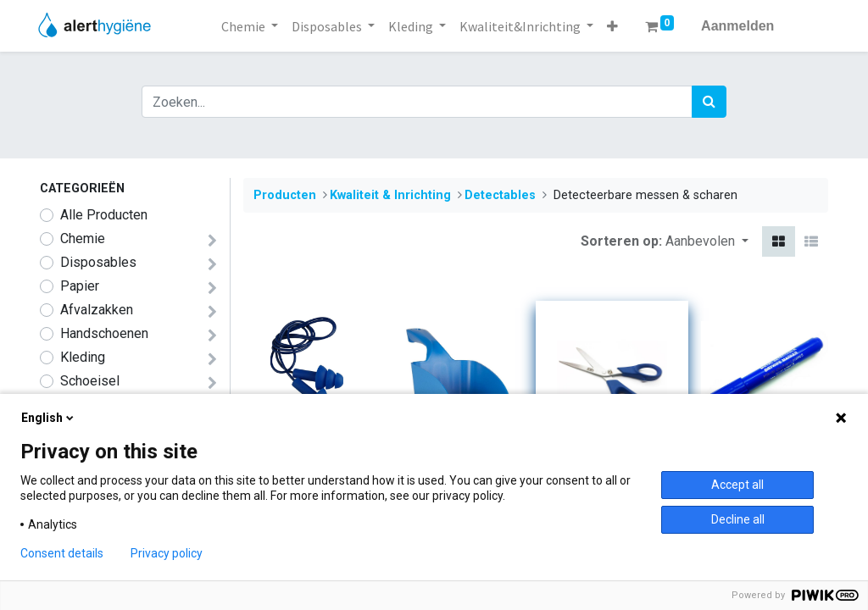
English (49, 418)
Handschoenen (104, 333)
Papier (80, 286)
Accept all (737, 485)
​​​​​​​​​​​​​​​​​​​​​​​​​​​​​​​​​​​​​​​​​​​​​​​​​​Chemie (83, 238)
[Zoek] (709, 102)
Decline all (738, 519)
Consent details (62, 553)
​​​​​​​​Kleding (83, 357)
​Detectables (500, 195)
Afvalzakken (97, 310)
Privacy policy (167, 553)
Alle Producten (104, 215)
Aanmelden (737, 26)
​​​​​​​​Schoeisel (90, 381)
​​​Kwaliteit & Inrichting (390, 195)
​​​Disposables (98, 262)
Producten (285, 195)
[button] (612, 26)
